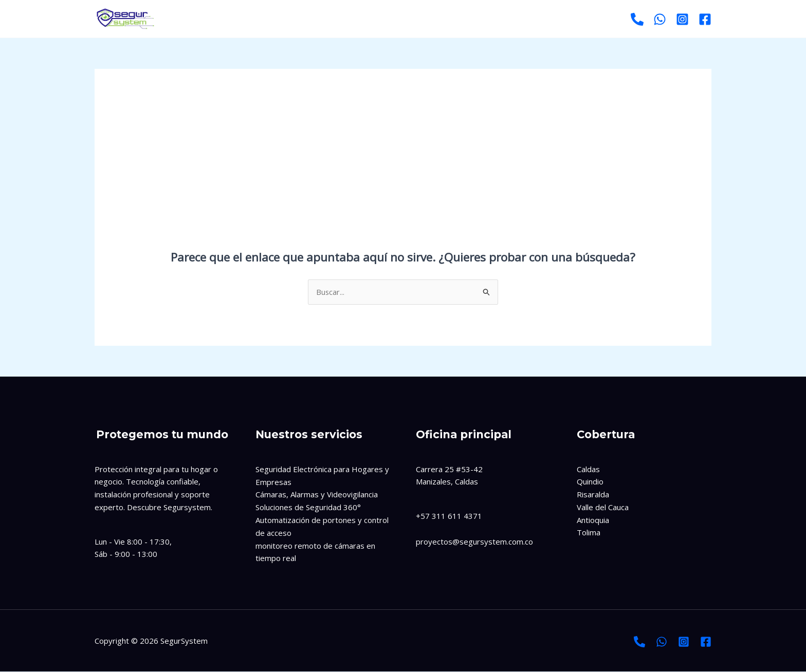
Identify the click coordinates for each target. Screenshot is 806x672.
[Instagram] (682, 19)
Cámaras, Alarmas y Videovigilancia (317, 495)
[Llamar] (637, 19)
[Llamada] (639, 642)
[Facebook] (705, 19)
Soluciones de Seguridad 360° (308, 508)
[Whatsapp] (660, 19)
